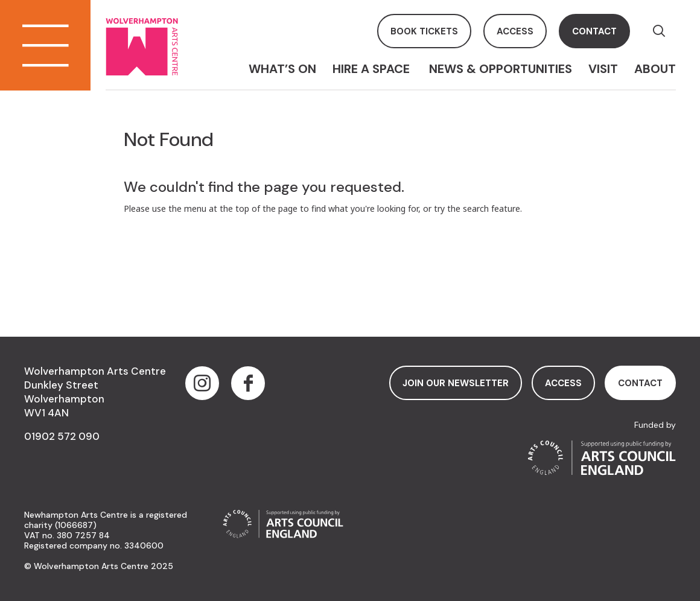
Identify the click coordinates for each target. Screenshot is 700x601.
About (655, 69)
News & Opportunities (501, 69)
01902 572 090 (62, 436)
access (515, 31)
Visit (603, 69)
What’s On (282, 69)
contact (594, 31)
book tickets (424, 31)
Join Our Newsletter (456, 383)
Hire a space (373, 69)
